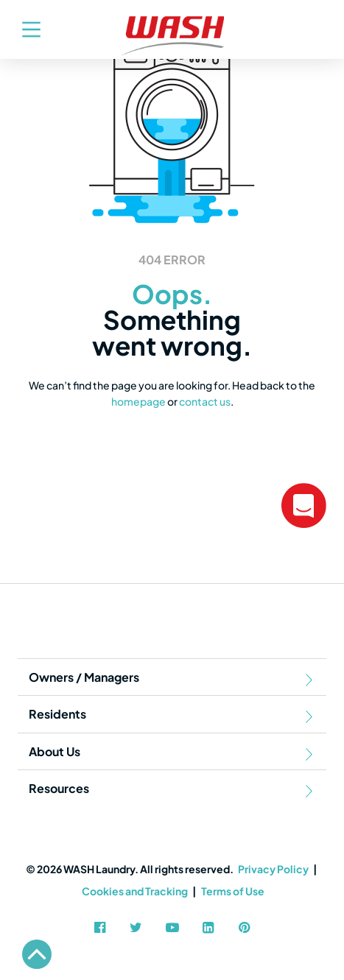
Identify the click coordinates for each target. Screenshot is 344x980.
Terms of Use (233, 891)
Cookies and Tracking (135, 891)
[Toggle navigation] (24, 29)
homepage (138, 401)
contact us (205, 401)
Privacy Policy (273, 869)
